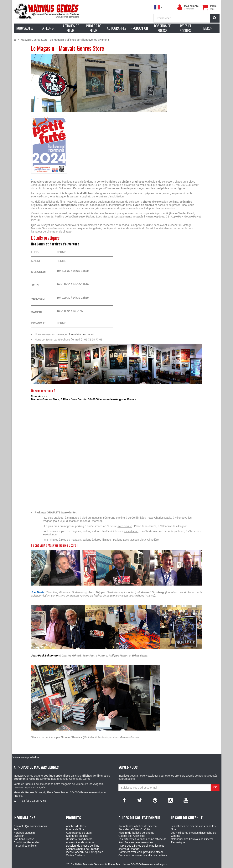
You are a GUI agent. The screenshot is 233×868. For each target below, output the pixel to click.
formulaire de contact (82, 334)
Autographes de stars (79, 833)
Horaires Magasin (24, 833)
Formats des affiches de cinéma (137, 826)
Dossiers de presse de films (83, 846)
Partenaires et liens (25, 846)
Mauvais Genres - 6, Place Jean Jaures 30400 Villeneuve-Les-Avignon (125, 864)
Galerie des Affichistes (132, 836)
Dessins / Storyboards (79, 839)
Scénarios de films (77, 836)
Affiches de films (76, 826)
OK (215, 787)
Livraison (19, 836)
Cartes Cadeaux (76, 855)
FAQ (16, 829)
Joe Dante (38, 592)
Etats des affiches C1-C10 (134, 829)
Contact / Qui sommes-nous (30, 826)
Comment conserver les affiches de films (143, 855)
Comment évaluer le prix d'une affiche (141, 852)
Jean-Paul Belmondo (44, 656)
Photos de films (75, 829)
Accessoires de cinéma (80, 842)
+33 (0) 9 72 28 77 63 (33, 801)
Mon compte (191, 6)
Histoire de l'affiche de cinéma (136, 833)
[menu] (180, 7)
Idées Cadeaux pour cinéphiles (85, 852)
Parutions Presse (24, 839)
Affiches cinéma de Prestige (83, 849)
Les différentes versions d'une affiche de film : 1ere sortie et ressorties (142, 841)
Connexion (189, 9)
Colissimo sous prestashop (25, 757)
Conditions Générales (27, 842)
